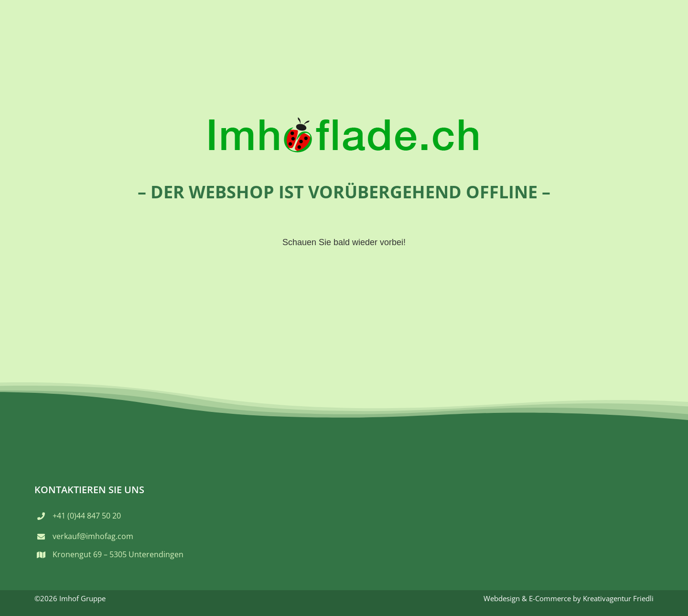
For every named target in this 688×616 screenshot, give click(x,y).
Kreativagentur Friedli (618, 598)
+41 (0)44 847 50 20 (87, 516)
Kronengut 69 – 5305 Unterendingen (118, 554)
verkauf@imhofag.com (93, 536)
